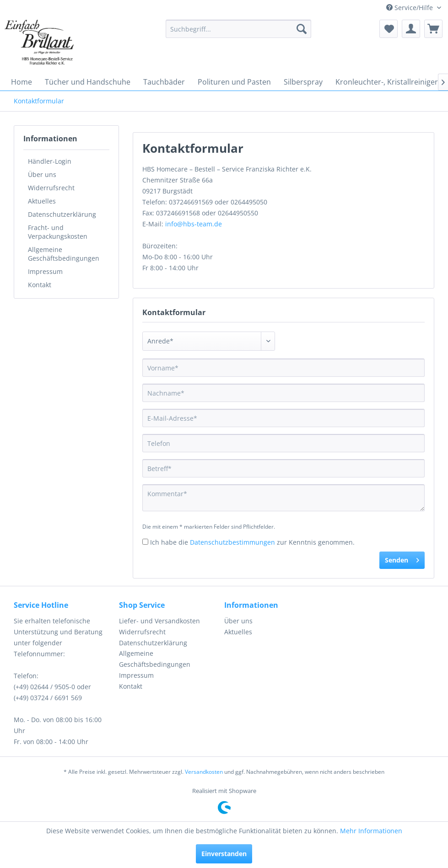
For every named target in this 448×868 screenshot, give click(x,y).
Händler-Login (50, 161)
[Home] (22, 82)
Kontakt (40, 285)
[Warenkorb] (433, 29)
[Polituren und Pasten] (234, 82)
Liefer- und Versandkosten (159, 621)
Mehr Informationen (371, 831)
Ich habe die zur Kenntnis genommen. (252, 542)
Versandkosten (204, 772)
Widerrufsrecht (51, 188)
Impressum (45, 271)
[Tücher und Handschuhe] (88, 82)
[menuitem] (238, 29)
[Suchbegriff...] (238, 29)
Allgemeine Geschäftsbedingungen (64, 254)
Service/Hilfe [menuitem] (410, 8)
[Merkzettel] (389, 29)
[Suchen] (302, 29)
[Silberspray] (303, 82)
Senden (402, 559)
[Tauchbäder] (164, 82)
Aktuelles (42, 201)
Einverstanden (224, 854)
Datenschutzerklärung (62, 214)
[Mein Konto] (411, 29)
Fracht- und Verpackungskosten (58, 232)
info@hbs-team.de (194, 224)
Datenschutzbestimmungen (232, 542)
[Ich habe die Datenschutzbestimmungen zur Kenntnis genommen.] (145, 542)
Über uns (42, 174)
